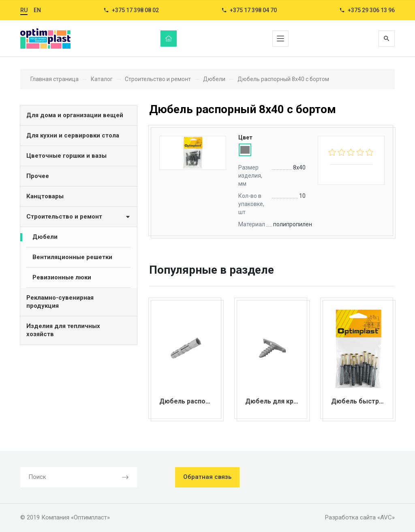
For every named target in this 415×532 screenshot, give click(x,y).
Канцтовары (45, 196)
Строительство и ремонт (79, 216)
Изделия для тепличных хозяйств (63, 330)
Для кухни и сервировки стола (73, 135)
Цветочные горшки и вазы (66, 156)
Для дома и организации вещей (75, 115)
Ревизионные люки (62, 277)
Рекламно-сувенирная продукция (60, 302)
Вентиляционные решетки (72, 257)
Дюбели (45, 237)
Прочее (38, 176)
